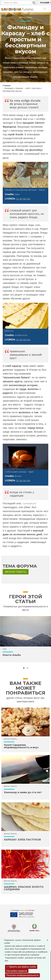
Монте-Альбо (12, 655)
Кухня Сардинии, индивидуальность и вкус (21, 746)
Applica (34, 3)
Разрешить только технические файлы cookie (27, 941)
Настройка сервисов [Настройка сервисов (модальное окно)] (17, 971)
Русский (45, 3)
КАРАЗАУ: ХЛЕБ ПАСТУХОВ (22, 840)
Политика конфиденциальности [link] (22, 975)
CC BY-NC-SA (23, 199)
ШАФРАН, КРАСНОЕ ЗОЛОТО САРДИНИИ (24, 888)
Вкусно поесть (26, 18)
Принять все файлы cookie (21, 967)
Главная (7, 86)
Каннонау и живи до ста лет (23, 792)
